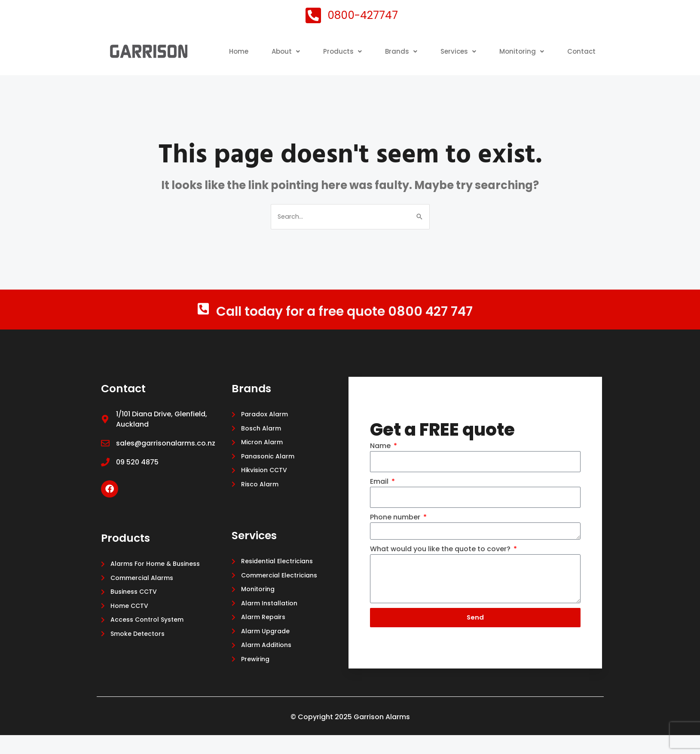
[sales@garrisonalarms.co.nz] (105, 458)
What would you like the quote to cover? (441, 565)
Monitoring (565, 48)
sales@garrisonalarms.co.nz (166, 458)
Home (274, 48)
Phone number (396, 533)
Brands (440, 48)
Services (499, 48)
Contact (581, 68)
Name (381, 460)
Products (380, 48)
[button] (322, 49)
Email (380, 496)
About (322, 48)
